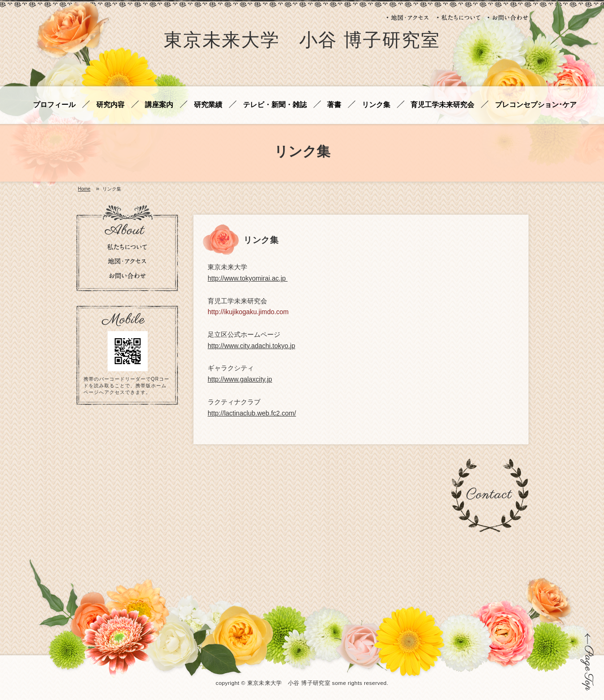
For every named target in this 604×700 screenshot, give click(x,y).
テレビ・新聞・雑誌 (275, 105)
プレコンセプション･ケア (536, 105)
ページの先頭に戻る (587, 662)
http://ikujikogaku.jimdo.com (248, 312)
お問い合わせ (508, 17)
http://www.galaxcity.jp (240, 379)
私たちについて (459, 17)
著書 (334, 105)
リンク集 (376, 105)
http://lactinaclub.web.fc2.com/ (252, 413)
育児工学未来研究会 (442, 105)
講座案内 (159, 105)
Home (84, 189)
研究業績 (208, 105)
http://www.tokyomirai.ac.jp (247, 278)
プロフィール (54, 105)
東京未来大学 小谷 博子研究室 (302, 42)
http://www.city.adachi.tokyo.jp (252, 346)
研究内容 (110, 105)
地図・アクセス (408, 17)
